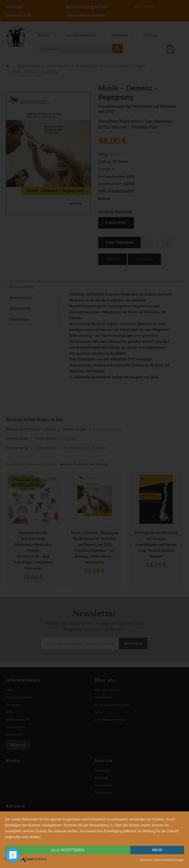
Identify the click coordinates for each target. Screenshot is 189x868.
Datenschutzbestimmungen (169, 860)
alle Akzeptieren (68, 850)
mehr (157, 850)
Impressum (146, 860)
